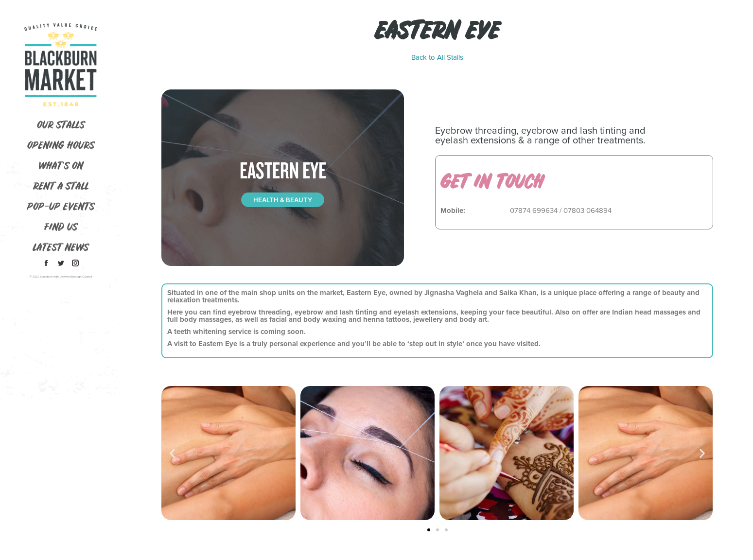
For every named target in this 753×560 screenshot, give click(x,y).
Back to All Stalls (437, 58)
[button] (172, 453)
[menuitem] (61, 126)
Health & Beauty (283, 200)
